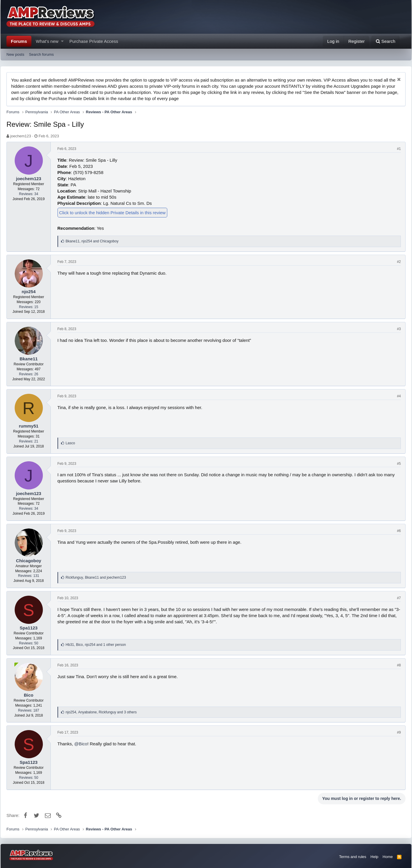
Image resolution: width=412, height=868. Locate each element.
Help (375, 857)
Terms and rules (353, 857)
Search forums (42, 54)
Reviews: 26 (29, 374)
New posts (15, 54)
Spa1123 (29, 628)
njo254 (29, 292)
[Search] (385, 41)
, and (92, 241)
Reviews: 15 (29, 307)
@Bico (81, 744)
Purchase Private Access (94, 41)
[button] (62, 41)
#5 (399, 464)
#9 (399, 732)
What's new (47, 41)
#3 (399, 329)
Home (388, 857)
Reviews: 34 (29, 194)
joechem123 (21, 136)
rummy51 (29, 426)
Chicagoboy (29, 561)
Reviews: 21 (29, 441)
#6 (399, 531)
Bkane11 (29, 359)
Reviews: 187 (28, 710)
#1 (399, 149)
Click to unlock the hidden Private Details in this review (113, 213)
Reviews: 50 (29, 643)
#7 (399, 598)
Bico (29, 695)
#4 (399, 396)
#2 (399, 262)
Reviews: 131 (28, 576)
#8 (399, 665)
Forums (19, 41)
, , (96, 645)
